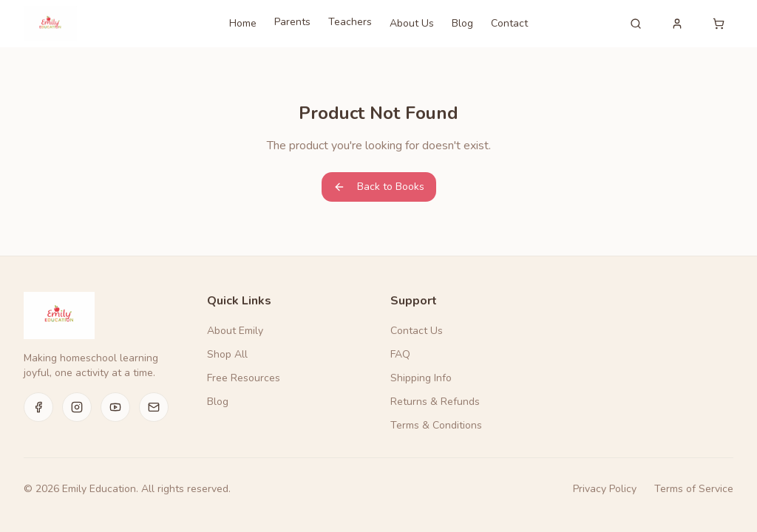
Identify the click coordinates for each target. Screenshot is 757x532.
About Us (412, 23)
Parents (292, 22)
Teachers (350, 22)
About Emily (235, 331)
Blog (462, 23)
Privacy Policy (605, 489)
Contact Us (417, 331)
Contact (509, 23)
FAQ (400, 354)
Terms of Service (694, 489)
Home (243, 23)
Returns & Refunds (435, 402)
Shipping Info (421, 378)
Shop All (227, 354)
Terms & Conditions (436, 425)
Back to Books (379, 187)
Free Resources (244, 378)
